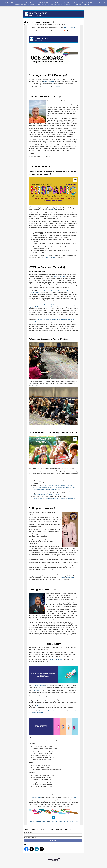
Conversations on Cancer (49, 257)
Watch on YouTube (59, 277)
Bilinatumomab (38, 699)
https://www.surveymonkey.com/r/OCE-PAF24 (46, 495)
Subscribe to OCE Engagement (38, 821)
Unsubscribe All (69, 821)
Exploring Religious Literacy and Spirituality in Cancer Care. (56, 291)
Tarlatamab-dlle (42, 706)
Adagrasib (37, 690)
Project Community (49, 81)
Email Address (28, 832)
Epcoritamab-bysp (39, 685)
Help (76, 821)
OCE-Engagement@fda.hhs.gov (65, 87)
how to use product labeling (47, 711)
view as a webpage (69, 28)
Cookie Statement (84, 4)
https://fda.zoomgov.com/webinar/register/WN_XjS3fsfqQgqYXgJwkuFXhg (54, 498)
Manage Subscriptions (56, 821)
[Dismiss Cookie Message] (105, 2)
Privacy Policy (49, 864)
